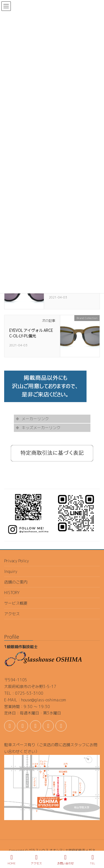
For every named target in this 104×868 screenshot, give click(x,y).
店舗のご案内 (16, 582)
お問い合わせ (65, 860)
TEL (93, 860)
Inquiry (11, 571)
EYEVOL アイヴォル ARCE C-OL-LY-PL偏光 (31, 333)
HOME (12, 860)
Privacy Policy (17, 561)
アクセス (12, 614)
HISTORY (12, 593)
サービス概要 (16, 603)
